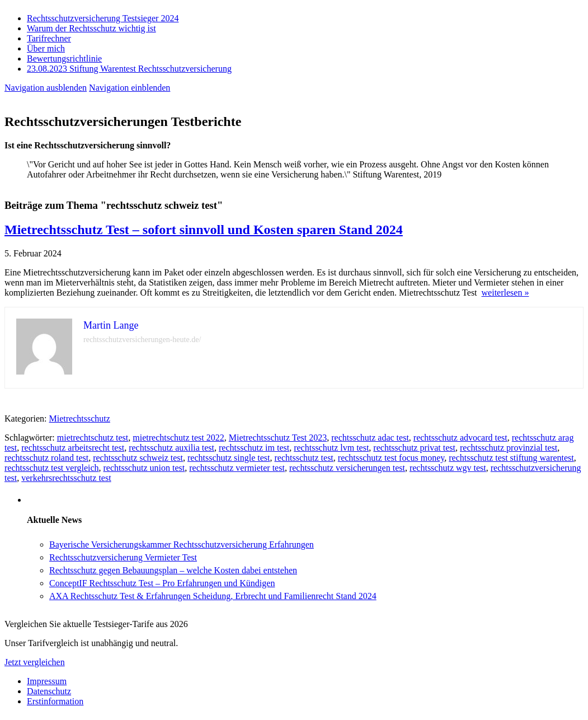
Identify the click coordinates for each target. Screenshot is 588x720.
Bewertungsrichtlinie (64, 59)
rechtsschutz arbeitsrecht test (73, 448)
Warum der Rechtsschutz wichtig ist (91, 28)
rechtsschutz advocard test (460, 438)
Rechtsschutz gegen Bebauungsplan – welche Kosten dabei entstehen (173, 570)
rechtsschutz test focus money (391, 458)
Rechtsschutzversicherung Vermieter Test (123, 557)
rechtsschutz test (304, 458)
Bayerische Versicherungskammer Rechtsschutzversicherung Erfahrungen (182, 544)
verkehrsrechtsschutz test (66, 478)
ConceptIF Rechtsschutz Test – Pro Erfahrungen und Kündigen (162, 583)
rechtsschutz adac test (370, 438)
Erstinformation (55, 701)
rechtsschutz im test (254, 448)
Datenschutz (49, 691)
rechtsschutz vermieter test (237, 468)
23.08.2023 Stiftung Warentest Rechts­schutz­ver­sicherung (129, 69)
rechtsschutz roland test (46, 458)
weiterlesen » (505, 293)
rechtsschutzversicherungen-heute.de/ (142, 340)
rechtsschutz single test (229, 458)
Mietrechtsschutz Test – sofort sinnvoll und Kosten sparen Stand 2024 (204, 230)
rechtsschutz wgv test (448, 468)
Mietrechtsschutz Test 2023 (278, 438)
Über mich (46, 48)
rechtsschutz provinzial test (509, 448)
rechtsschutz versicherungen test (347, 468)
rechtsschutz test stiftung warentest (511, 458)
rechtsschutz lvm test (331, 448)
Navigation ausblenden (46, 88)
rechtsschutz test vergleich (52, 468)
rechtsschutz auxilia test (171, 448)
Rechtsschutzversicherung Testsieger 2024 (103, 18)
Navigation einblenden (130, 88)
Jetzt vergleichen (35, 662)
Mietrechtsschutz (80, 419)
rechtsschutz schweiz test (138, 458)
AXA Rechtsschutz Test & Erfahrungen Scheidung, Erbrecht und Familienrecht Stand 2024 (213, 596)
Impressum (47, 681)
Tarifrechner (49, 38)
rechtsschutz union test (144, 468)
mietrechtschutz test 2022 (178, 438)
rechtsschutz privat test (414, 448)
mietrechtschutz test (93, 438)
